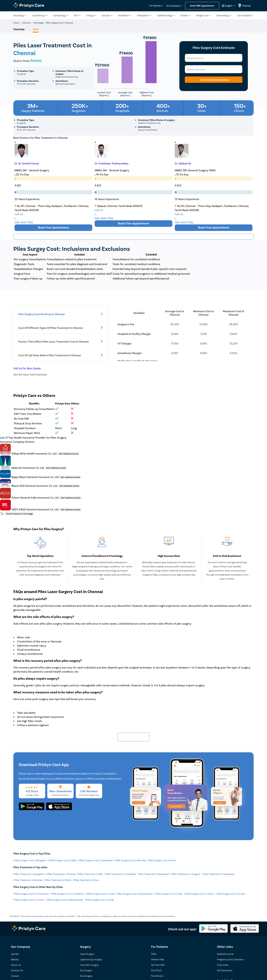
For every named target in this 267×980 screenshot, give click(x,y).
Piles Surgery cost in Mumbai (131, 860)
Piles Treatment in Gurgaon (186, 874)
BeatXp (15, 959)
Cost (36, 29)
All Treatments (225, 970)
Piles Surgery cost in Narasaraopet (65, 900)
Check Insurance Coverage (19, 514)
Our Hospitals (244, 16)
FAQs (154, 954)
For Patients (155, 6)
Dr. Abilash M (183, 163)
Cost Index (223, 965)
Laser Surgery (87, 954)
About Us (16, 965)
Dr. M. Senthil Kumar (27, 163)
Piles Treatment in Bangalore (30, 874)
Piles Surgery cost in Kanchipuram (135, 894)
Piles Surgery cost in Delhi (63, 860)
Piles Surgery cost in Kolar (169, 894)
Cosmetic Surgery (89, 965)
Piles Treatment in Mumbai (29, 880)
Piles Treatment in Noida (58, 880)
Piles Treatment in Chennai (62, 874)
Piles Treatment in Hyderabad (219, 874)
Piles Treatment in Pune (87, 880)
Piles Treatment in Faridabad (121, 874)
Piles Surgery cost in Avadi (101, 894)
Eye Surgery (86, 976)
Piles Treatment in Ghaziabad (154, 874)
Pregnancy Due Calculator (230, 959)
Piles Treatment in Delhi (91, 874)
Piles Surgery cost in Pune (162, 860)
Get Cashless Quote (69, 454)
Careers (15, 976)
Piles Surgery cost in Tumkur (30, 900)
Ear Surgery (86, 970)
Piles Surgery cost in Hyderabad (96, 860)
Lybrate (15, 954)
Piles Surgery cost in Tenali (100, 900)
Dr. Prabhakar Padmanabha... (112, 163)
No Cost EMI (158, 965)
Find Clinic (156, 970)
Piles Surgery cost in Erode (231, 894)
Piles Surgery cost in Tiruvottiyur (32, 894)
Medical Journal (225, 954)
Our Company (173, 6)
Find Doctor (157, 976)
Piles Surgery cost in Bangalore (31, 860)
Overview (19, 29)
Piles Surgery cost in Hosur (200, 894)
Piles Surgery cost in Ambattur (68, 894)
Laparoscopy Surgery (91, 959)
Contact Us (17, 970)
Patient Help (158, 959)
